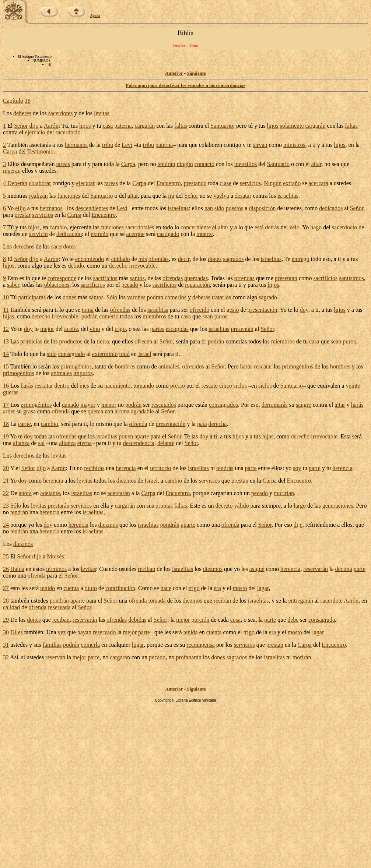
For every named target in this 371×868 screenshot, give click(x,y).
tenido (48, 588)
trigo (120, 329)
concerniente (196, 227)
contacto (204, 164)
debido (76, 266)
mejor (47, 329)
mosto (240, 588)
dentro (62, 386)
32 (6, 657)
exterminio (105, 354)
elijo (20, 208)
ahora (25, 493)
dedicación (69, 234)
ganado (70, 405)
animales (169, 366)
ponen (126, 436)
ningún (185, 164)
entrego (301, 259)
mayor (88, 405)
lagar (263, 588)
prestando (195, 183)
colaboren (211, 145)
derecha (218, 424)
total (124, 354)
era (217, 588)
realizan (38, 196)
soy (297, 468)
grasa (29, 411)
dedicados (331, 208)
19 (6, 436)
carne (24, 424)
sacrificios (105, 278)
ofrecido (199, 310)
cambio (58, 227)
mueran (12, 171)
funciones (69, 196)
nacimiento (117, 386)
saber (13, 285)
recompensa (200, 645)
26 (6, 569)
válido (242, 506)
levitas (102, 113)
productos (71, 341)
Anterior (174, 73)
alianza (21, 443)
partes (157, 329)
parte (251, 468)
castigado (168, 234)
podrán (155, 297)
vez (62, 632)
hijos (85, 126)
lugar (138, 645)
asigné (257, 569)
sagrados (234, 259)
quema (96, 411)
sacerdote (332, 601)
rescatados (164, 405)
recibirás (94, 468)
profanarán (188, 657)
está (259, 227)
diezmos (126, 481)
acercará (318, 183)
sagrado (268, 297)
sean (207, 316)
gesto (233, 310)
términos (56, 569)
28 (6, 601)
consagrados (223, 405)
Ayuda (95, 16)
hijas (8, 316)
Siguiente (196, 73)
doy (304, 310)
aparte (142, 436)
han (209, 208)
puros (221, 316)
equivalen (329, 386)
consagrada (322, 620)
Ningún (273, 183)
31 (6, 645)
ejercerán (80, 227)
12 (6, 329)
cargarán (145, 126)
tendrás (225, 468)
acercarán (118, 493)
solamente (292, 126)
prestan (240, 481)
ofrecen (143, 341)
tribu (108, 145)
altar (316, 164)
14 (6, 354)
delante (166, 443)
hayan (84, 632)
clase (225, 183)
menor (109, 405)
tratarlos (221, 297)
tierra (103, 341)
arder (9, 411)
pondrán (170, 525)
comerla (91, 645)
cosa (235, 620)
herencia (126, 468)
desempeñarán (38, 164)
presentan (286, 278)
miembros (154, 316)
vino (95, 329)
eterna (85, 443)
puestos (234, 208)
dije (298, 525)
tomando (144, 386)
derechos (24, 246)
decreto (224, 506)
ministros (294, 145)
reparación (197, 285)
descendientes (92, 208)
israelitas (288, 196)
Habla (17, 569)
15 (6, 366)
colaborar (40, 183)
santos (137, 278)
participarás (32, 297)
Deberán (17, 183)
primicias (31, 341)
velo (294, 227)
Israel (145, 354)
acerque (136, 234)
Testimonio (40, 151)
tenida (191, 632)
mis (143, 259)
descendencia (139, 443)
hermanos (76, 145)
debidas (137, 620)
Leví (127, 145)
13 (6, 341)
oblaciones (57, 285)
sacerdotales (140, 227)
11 (6, 310)
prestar (23, 215)
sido (219, 208)
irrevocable (142, 266)
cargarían (221, 493)
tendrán (166, 164)
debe (293, 620)
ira (171, 196)
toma (88, 310)
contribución (120, 588)
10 (6, 297)
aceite (71, 329)
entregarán (301, 601)
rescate (210, 386)
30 (6, 632)
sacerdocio (68, 132)
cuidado (121, 259)
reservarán (316, 569)
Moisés (56, 556)
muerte (204, 234)
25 (6, 556)
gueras (11, 392)
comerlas (237, 341)
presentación (262, 310)
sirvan (260, 145)
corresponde (62, 278)
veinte (353, 386)
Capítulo (13, 101)
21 (6, 481)
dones (215, 259)
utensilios (246, 164)
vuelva (221, 196)
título (91, 588)
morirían (284, 493)
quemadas (196, 278)
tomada (157, 601)
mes (84, 386)
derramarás (275, 405)
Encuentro (169, 183)
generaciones (338, 506)
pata (202, 424)
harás (246, 366)
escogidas (177, 329)
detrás (272, 227)
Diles (17, 632)
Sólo (112, 297)
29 (6, 620)
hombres (125, 366)
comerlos (176, 297)
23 (6, 506)
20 (6, 468)
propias (164, 506)
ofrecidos (193, 366)
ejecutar (86, 183)
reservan (55, 657)
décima (344, 569)
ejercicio (35, 132)
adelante (50, 493)
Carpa (10, 151)
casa (108, 126)
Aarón (51, 126)
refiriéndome (321, 525)
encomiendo (90, 259)
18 (28, 101)
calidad (11, 607)
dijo (34, 126)
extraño (292, 183)
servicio (38, 234)
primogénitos (76, 366)
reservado (104, 632)
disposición (262, 208)
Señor (21, 126)
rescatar (263, 366)
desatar (243, 196)
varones (136, 297)
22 (6, 493)
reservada (59, 607)
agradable (142, 411)
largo (300, 506)
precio (178, 386)
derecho (118, 266)
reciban (146, 569)
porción (200, 620)
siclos (240, 386)
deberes (22, 113)
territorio (160, 468)
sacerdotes (61, 113)
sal (42, 443)
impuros (83, 373)
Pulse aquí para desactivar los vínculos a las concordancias (185, 85)
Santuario (222, 126)
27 (6, 588)
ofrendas (159, 259)
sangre (304, 405)
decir (184, 259)
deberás (201, 297)
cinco (226, 386)
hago (316, 227)
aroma (122, 411)
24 (6, 525)
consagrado (72, 354)
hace (166, 588)
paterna (123, 126)
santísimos (351, 278)
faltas (181, 126)
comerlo (109, 316)
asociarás (40, 145)
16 (6, 386)
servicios (250, 183)
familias (52, 645)
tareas (63, 164)
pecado (130, 285)
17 (6, 405)
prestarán (59, 506)
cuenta (71, 588)
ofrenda (61, 411)
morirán (302, 657)
